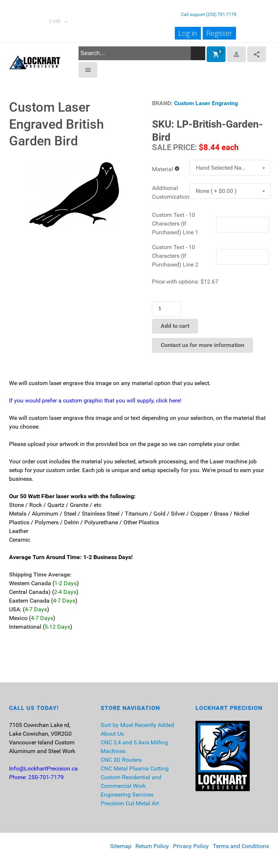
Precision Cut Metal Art (130, 803)
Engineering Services (127, 795)
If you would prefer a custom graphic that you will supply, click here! (95, 400)
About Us (112, 734)
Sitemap (121, 846)
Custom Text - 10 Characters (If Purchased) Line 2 (175, 256)
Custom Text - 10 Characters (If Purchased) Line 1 (175, 224)
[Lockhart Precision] (35, 61)
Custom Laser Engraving (206, 103)
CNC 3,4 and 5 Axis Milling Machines (134, 747)
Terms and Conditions (241, 846)
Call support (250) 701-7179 (209, 15)
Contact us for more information (203, 345)
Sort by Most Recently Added (137, 725)
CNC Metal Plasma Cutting (135, 768)
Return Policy (152, 846)
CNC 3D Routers (121, 760)
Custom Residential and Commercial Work (131, 782)
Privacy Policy (191, 846)
